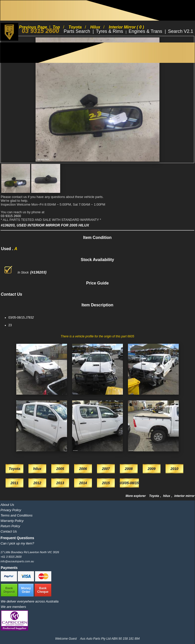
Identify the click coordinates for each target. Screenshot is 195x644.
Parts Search (78, 31)
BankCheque (43, 590)
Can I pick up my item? (17, 543)
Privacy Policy (11, 510)
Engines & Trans (146, 31)
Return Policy (10, 526)
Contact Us (9, 531)
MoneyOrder (26, 590)
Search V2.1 (181, 31)
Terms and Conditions (17, 515)
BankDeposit (9, 590)
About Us (7, 505)
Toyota (154, 496)
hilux (167, 496)
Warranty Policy (12, 521)
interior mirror (184, 496)
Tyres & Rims (110, 31)
